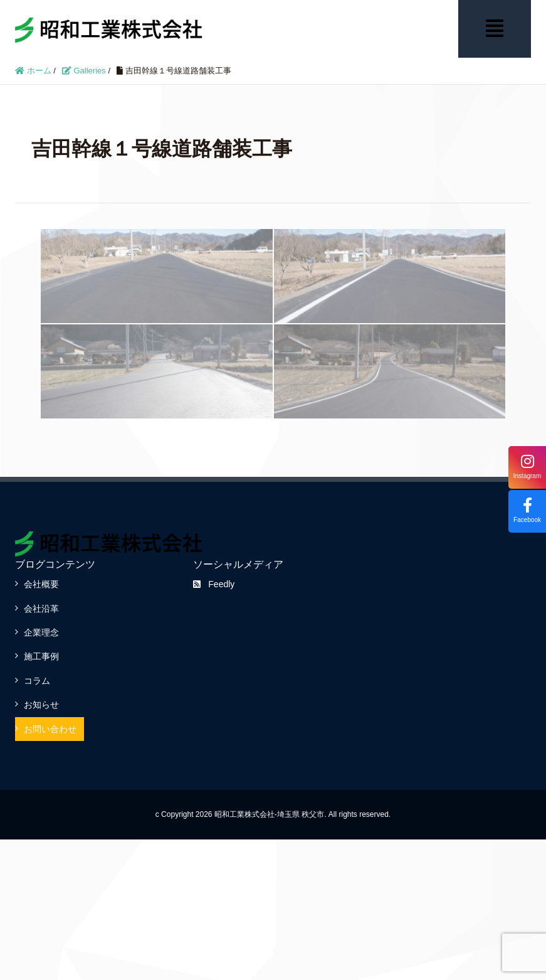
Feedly (214, 584)
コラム (37, 681)
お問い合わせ (50, 729)
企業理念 (41, 632)
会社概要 (41, 584)
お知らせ (41, 705)
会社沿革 (41, 609)
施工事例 (41, 656)
